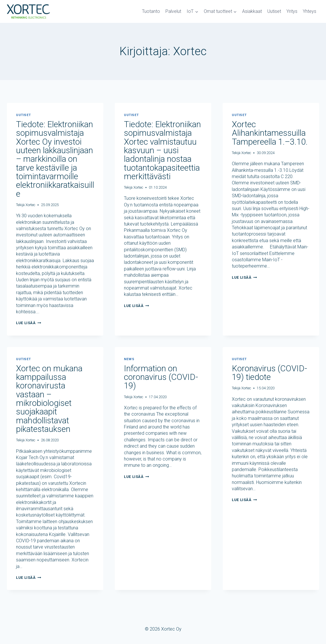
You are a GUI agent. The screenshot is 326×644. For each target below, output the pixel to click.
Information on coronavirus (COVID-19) (162, 376)
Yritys (292, 11)
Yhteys (310, 11)
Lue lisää (29, 322)
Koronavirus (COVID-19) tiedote (270, 372)
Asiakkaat (252, 11)
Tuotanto (151, 11)
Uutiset (274, 11)
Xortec (30, 204)
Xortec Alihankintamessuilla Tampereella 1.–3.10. (271, 133)
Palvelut (173, 11)
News (129, 358)
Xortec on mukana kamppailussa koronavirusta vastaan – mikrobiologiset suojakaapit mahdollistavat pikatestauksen (49, 397)
